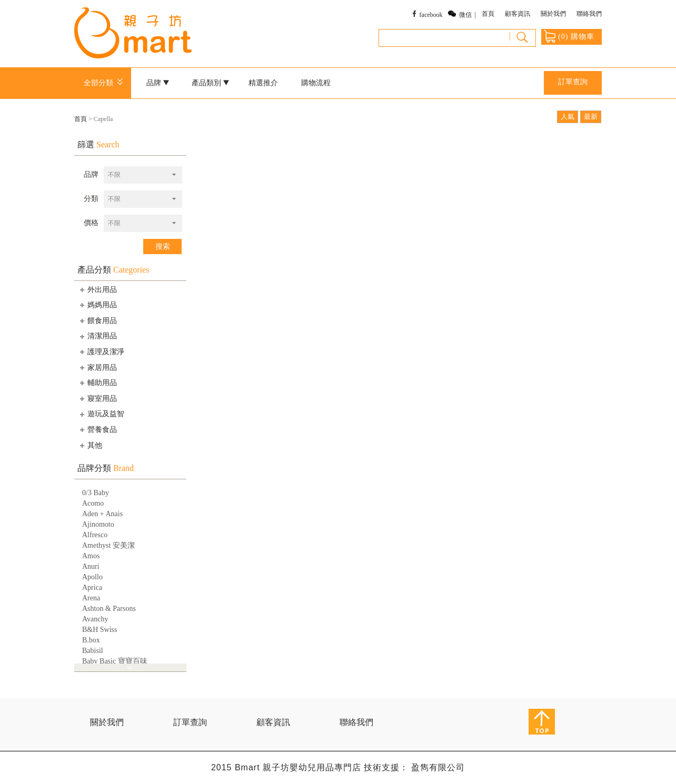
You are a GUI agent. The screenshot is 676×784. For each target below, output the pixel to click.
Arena (91, 598)
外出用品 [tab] (97, 289)
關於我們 (553, 14)
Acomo (93, 503)
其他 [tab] (90, 445)
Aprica (92, 587)
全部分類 (105, 83)
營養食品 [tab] (97, 429)
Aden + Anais (102, 514)
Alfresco (95, 535)
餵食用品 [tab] (97, 320)
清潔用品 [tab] (97, 336)
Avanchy (95, 619)
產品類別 (211, 83)
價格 (91, 223)
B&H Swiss (100, 630)
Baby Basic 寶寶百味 (115, 661)
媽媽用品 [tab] (97, 305)
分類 (91, 199)
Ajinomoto (98, 524)
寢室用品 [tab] (97, 398)
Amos (91, 556)
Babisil (93, 651)
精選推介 (263, 83)
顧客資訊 (518, 14)
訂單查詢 (573, 82)
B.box (91, 640)
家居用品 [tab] (97, 367)
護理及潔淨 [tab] (101, 351)
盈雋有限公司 (438, 767)
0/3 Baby (96, 493)
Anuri (91, 566)
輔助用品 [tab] (97, 383)
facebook (431, 15)
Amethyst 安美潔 (108, 545)
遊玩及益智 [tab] (101, 414)
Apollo (92, 577)
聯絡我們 (589, 14)
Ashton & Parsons (109, 609)
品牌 (158, 83)
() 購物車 (569, 36)
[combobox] (143, 175)
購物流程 (316, 83)
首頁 (488, 14)
